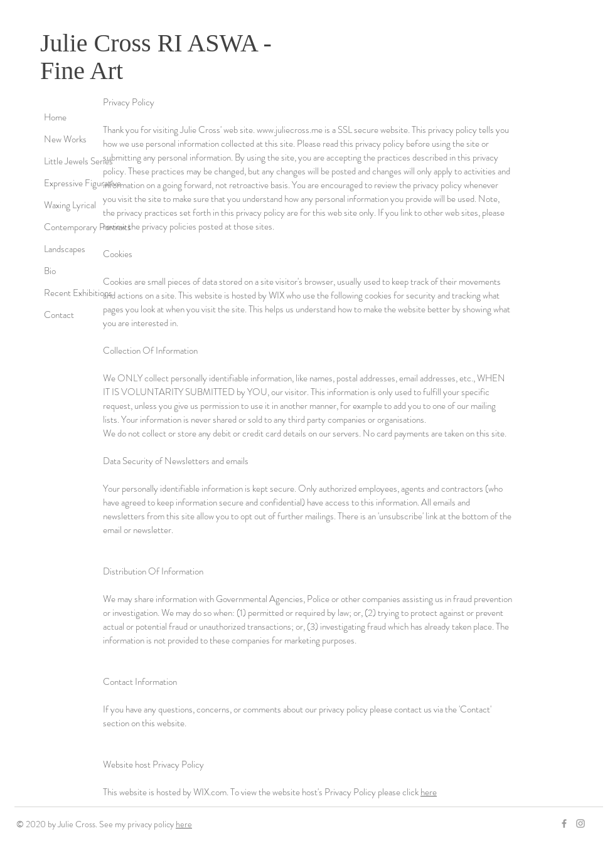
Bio (50, 271)
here (429, 792)
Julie (64, 43)
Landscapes (65, 249)
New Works (65, 139)
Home (55, 117)
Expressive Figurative (83, 183)
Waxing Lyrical (70, 205)
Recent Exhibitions (78, 293)
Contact (59, 315)
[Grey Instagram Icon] (580, 823)
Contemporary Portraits (88, 227)
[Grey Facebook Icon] (564, 823)
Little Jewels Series (78, 161)
